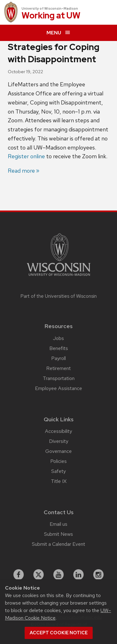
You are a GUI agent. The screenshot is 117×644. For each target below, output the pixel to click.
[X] (39, 575)
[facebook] (19, 575)
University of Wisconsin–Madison (50, 8)
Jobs (58, 338)
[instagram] (99, 575)
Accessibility (58, 431)
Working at (51, 16)
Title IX (59, 481)
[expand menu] (58, 33)
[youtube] (59, 575)
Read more (21, 171)
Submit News (58, 534)
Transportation (59, 378)
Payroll (58, 358)
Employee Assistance (58, 388)
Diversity (59, 441)
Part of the (59, 296)
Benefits (59, 348)
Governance (58, 451)
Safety (58, 471)
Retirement (58, 368)
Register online (26, 156)
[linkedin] (79, 575)
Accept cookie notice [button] (59, 633)
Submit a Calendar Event (58, 544)
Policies (58, 461)
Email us (58, 524)
